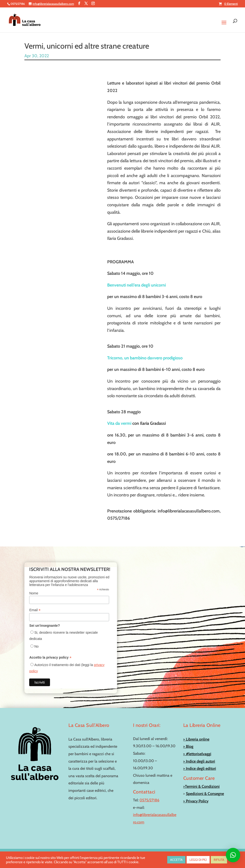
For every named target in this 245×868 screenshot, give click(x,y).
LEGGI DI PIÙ (198, 860)
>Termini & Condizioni (201, 781)
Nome (34, 588)
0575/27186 (149, 795)
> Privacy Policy (196, 796)
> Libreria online (196, 734)
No (36, 642)
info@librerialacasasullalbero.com (212, 850)
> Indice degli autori (199, 756)
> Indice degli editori (200, 764)
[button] (233, 855)
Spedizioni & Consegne (205, 789)
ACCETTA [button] (176, 860)
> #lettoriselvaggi (197, 749)
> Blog (188, 742)
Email (35, 605)
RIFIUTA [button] (219, 860)
